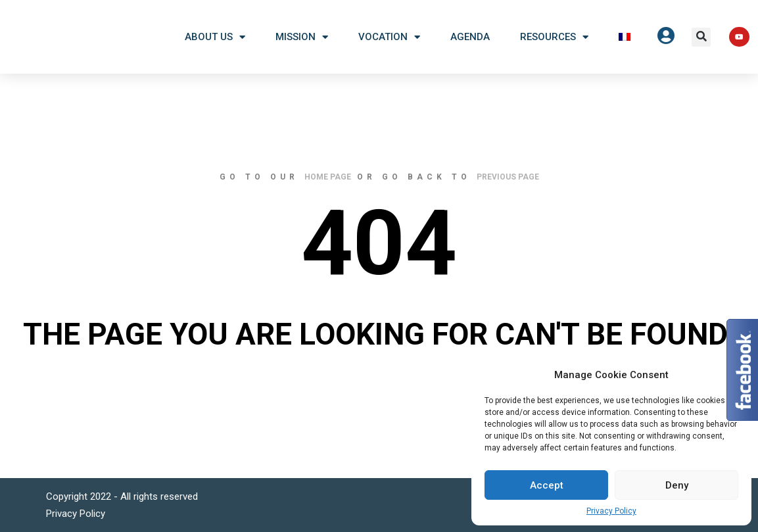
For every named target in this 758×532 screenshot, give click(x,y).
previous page (508, 177)
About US (215, 37)
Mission (302, 37)
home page (328, 177)
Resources (554, 37)
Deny (677, 485)
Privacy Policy (611, 511)
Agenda (470, 37)
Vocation (389, 37)
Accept (547, 485)
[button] (701, 37)
